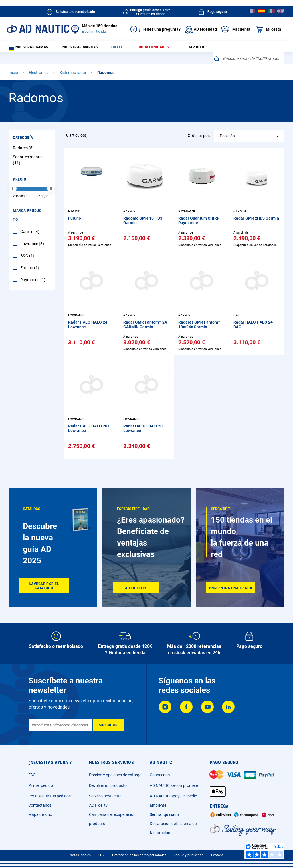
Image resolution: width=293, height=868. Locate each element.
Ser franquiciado (164, 814)
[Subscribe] (108, 725)
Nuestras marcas (87, 49)
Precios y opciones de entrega (115, 775)
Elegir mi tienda (94, 32)
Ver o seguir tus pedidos (50, 796)
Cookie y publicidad (189, 855)
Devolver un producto (108, 785)
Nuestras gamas (32, 49)
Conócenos (160, 775)
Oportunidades (154, 49)
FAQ (32, 775)
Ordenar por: (199, 127)
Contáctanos (40, 805)
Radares (24, 139)
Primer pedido (41, 785)
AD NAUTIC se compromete (174, 785)
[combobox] (249, 47)
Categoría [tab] (23, 129)
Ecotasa (217, 855)
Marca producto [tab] (27, 206)
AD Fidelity (98, 805)
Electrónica (39, 64)
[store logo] (38, 29)
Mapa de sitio (40, 814)
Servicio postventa (105, 796)
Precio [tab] (19, 171)
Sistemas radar (73, 64)
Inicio (14, 64)
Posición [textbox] (227, 127)
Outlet (122, 49)
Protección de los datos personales (139, 855)
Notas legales (80, 855)
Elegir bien (190, 49)
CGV (101, 855)
